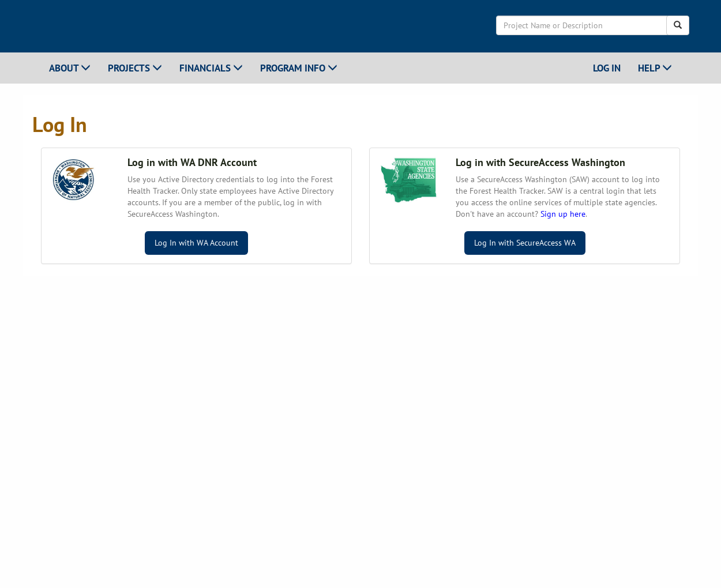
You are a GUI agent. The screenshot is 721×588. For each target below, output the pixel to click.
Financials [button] (211, 68)
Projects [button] (135, 68)
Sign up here (563, 214)
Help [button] (655, 68)
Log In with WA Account (196, 243)
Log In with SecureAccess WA (525, 243)
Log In (607, 68)
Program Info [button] (299, 68)
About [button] (70, 68)
